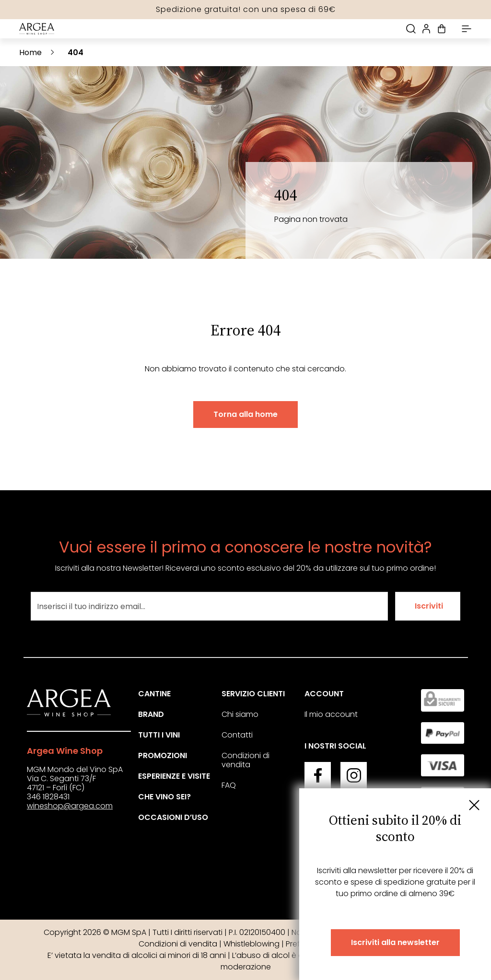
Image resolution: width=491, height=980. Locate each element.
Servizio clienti (253, 694)
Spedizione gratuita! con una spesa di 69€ (246, 9)
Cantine (154, 694)
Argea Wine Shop (65, 751)
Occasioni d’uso (173, 817)
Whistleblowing (251, 944)
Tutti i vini (159, 735)
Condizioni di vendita (245, 760)
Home (30, 52)
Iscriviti (429, 606)
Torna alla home (245, 414)
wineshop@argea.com (70, 806)
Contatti (237, 735)
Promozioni (163, 755)
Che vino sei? (164, 797)
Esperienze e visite (174, 776)
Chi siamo (240, 714)
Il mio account (331, 714)
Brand (151, 714)
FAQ (229, 785)
